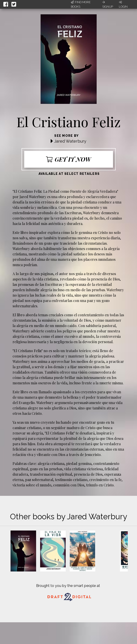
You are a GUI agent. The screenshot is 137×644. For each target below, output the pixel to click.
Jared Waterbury (70, 141)
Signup (108, 4)
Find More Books (81, 4)
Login (123, 4)
